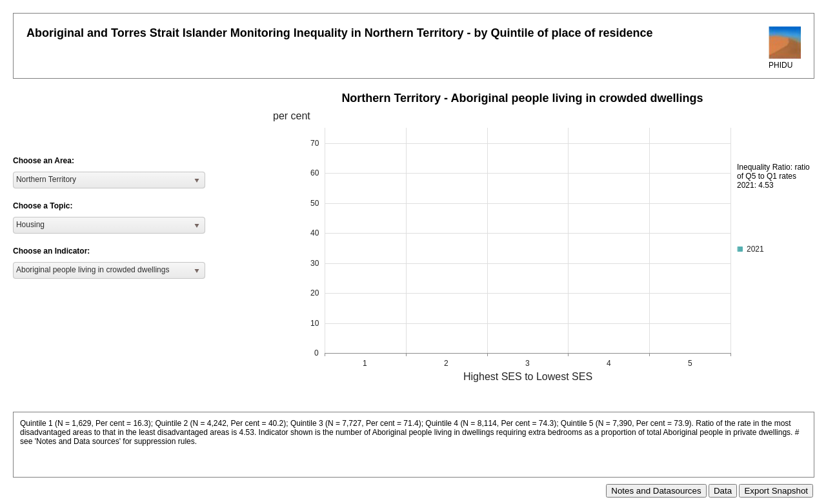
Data (723, 491)
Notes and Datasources (656, 491)
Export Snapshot (776, 491)
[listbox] (109, 180)
